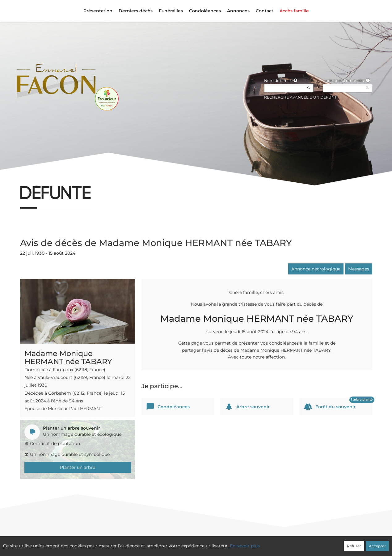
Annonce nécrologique (316, 269)
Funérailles (171, 11)
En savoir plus (245, 546)
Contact (265, 11)
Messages (359, 269)
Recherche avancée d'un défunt (300, 97)
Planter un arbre (78, 467)
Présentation (98, 11)
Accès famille (294, 11)
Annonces (238, 11)
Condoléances (205, 11)
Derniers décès (136, 11)
